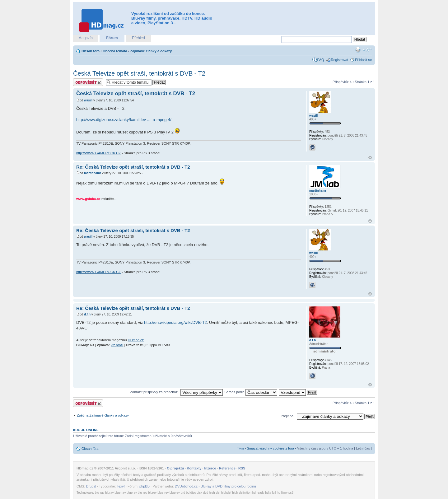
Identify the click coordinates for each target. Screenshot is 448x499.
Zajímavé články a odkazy (151, 51)
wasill (88, 100)
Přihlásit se (363, 60)
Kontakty (194, 468)
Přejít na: (287, 416)
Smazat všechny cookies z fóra (270, 448)
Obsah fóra (91, 51)
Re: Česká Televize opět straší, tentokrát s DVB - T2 (133, 167)
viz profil (117, 345)
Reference (227, 468)
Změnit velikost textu (367, 50)
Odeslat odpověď (88, 82)
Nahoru (370, 158)
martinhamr (93, 173)
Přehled (138, 38)
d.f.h (87, 314)
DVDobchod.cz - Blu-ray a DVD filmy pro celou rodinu (215, 486)
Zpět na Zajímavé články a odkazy (103, 415)
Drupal (91, 486)
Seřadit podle (251, 392)
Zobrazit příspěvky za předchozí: (176, 392)
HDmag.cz (136, 340)
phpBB (145, 486)
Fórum (112, 38)
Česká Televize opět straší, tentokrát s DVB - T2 (139, 73)
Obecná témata (115, 51)
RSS (242, 468)
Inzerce (210, 468)
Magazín (86, 38)
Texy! (121, 486)
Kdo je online (86, 430)
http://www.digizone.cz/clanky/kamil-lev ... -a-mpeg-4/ (124, 120)
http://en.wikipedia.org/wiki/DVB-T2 (175, 322)
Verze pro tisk (358, 50)
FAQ (321, 60)
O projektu (175, 468)
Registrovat (340, 60)
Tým (240, 448)
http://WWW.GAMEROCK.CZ (98, 153)
